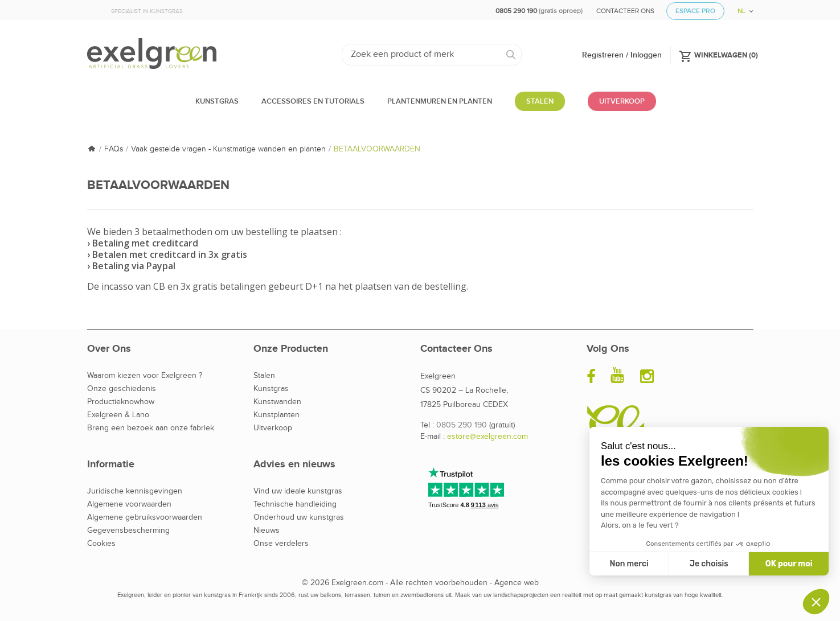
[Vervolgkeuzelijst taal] (741, 7)
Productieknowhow (121, 402)
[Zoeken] (432, 55)
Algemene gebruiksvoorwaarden (145, 517)
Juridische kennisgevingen (135, 491)
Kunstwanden (277, 402)
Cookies (101, 544)
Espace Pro (695, 11)
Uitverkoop (273, 428)
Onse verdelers (281, 544)
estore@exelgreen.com (487, 437)
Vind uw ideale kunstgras (298, 491)
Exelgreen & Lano (118, 415)
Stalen (264, 376)
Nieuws (267, 530)
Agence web (517, 583)
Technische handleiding (295, 504)
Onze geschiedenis (122, 389)
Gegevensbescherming (128, 530)
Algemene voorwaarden (129, 504)
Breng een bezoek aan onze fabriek (151, 428)
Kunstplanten (276, 415)
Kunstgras (271, 389)
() (718, 55)
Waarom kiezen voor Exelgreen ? (145, 376)
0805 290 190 (462, 425)
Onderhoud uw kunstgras (299, 517)
